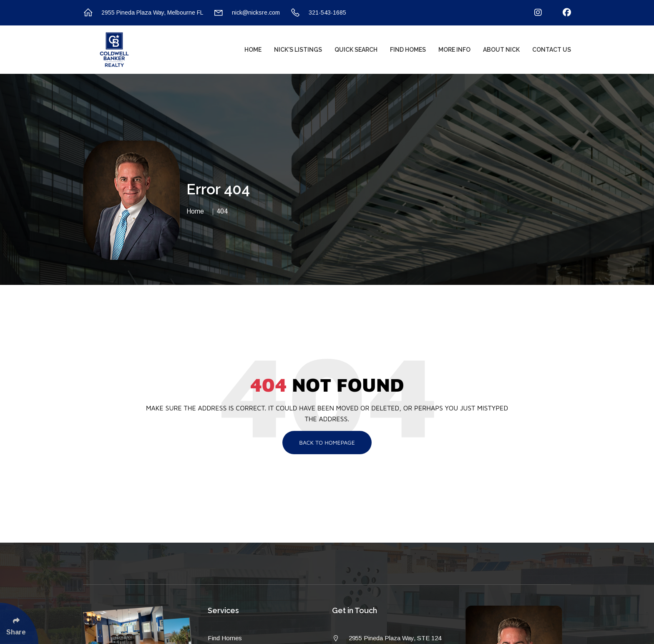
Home (253, 50)
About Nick (501, 50)
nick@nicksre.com (247, 13)
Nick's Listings (298, 50)
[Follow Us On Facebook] (562, 13)
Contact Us (552, 50)
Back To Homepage (327, 442)
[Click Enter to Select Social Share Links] (19, 623)
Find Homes (408, 50)
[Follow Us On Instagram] (533, 13)
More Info (454, 50)
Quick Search (356, 50)
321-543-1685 (318, 13)
